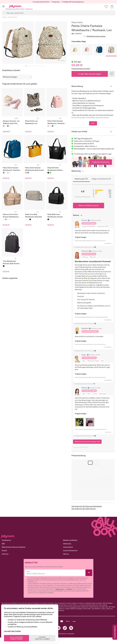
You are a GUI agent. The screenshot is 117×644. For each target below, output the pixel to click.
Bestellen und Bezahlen (70, 540)
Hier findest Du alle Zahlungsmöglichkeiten (87, 506)
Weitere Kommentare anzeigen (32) (87, 442)
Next (65, 43)
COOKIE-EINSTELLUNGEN (44, 635)
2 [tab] (28, 66)
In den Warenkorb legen (90, 74)
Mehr (93, 123)
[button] (3, 6)
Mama (4, 17)
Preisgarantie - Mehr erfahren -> (86, 146)
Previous (4, 43)
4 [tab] (33, 66)
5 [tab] (35, 66)
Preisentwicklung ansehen (81, 69)
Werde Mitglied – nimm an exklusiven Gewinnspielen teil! (94, 149)
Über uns (66, 554)
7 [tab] (40, 66)
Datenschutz (67, 544)
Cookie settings (68, 547)
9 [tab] (44, 66)
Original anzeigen (81, 237)
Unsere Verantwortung (70, 550)
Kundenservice (6, 540)
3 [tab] (31, 66)
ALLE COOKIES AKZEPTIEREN (17, 635)
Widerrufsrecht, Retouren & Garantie (13, 547)
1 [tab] (26, 66)
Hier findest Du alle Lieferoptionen (84, 509)
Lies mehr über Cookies (14, 627)
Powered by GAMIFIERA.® (81, 447)
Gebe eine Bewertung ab (89, 205)
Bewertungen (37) (81, 179)
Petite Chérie (77, 23)
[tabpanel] (18, 43)
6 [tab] (37, 66)
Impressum (5, 554)
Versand (4, 550)
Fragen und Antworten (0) (101, 179)
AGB (3, 544)
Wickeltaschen (13, 17)
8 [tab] (42, 66)
